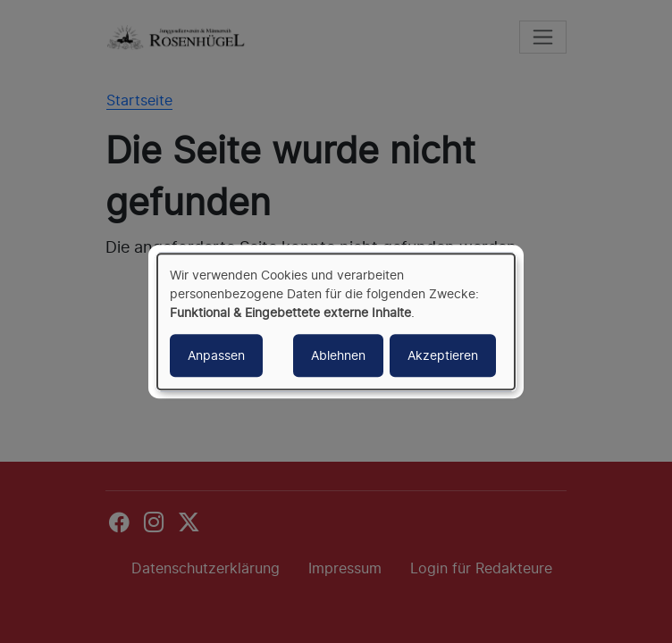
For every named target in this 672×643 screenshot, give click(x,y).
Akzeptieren (443, 355)
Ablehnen (338, 355)
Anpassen (216, 355)
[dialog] (336, 321)
